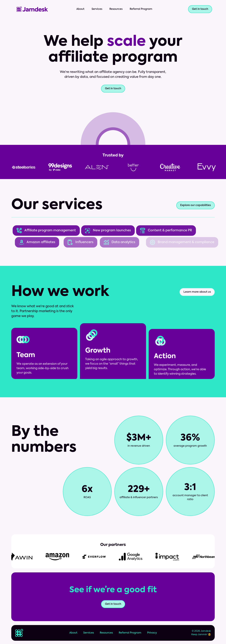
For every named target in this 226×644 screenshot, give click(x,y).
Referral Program (141, 9)
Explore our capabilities (196, 205)
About (80, 9)
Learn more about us (197, 292)
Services (97, 9)
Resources (116, 9)
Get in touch (113, 89)
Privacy (152, 633)
